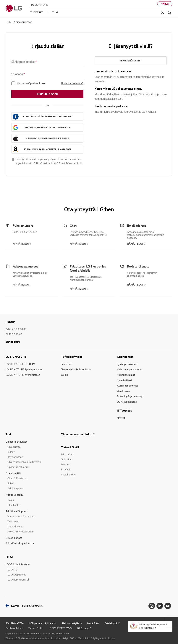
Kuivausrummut (126, 375)
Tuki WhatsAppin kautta (20, 543)
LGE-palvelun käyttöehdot (43, 623)
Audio (65, 375)
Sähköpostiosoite (24, 62)
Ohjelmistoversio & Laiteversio (24, 462)
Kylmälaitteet (124, 380)
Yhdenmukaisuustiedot (76, 434)
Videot (11, 452)
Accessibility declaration (20, 531)
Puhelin (11, 483)
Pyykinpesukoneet (127, 364)
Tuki (8, 434)
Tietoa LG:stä (70, 447)
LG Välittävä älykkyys (18, 564)
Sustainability (68, 474)
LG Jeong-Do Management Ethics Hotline (153, 626)
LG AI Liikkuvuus (17, 579)
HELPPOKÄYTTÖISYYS (60, 628)
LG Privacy (83, 628)
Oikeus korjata (14, 538)
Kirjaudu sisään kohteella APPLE (47, 138)
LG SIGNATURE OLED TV (20, 364)
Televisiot (66, 364)
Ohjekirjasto (14, 447)
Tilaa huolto (14, 505)
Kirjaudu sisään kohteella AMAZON (47, 149)
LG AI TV (12, 569)
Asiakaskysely (15, 488)
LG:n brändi (67, 454)
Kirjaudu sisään (47, 94)
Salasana (18, 74)
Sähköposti (13, 342)
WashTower (124, 391)
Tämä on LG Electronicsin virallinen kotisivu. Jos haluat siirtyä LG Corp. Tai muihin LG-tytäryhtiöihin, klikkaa (60, 638)
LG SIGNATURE (16, 357)
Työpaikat (66, 459)
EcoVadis (66, 469)
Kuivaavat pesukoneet (130, 369)
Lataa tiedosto (15, 526)
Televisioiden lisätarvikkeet (76, 369)
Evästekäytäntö (112, 623)
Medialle (66, 464)
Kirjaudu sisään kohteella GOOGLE (47, 127)
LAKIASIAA (93, 623)
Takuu (11, 500)
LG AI (9, 557)
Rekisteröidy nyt (131, 61)
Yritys (165, 4)
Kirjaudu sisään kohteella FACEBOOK (47, 116)
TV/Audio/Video (72, 357)
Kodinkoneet (125, 357)
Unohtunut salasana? (72, 83)
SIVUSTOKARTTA (15, 623)
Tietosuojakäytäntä (72, 623)
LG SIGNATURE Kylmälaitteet (23, 375)
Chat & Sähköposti (18, 478)
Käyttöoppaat (15, 457)
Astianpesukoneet (127, 385)
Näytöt (121, 418)
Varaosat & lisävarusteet (21, 516)
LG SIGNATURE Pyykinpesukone (24, 369)
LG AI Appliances (127, 402)
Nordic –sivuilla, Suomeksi (27, 606)
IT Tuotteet (124, 410)
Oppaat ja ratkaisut (18, 467)
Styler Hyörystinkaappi (130, 396)
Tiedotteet (13, 521)
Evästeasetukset (14, 628)
